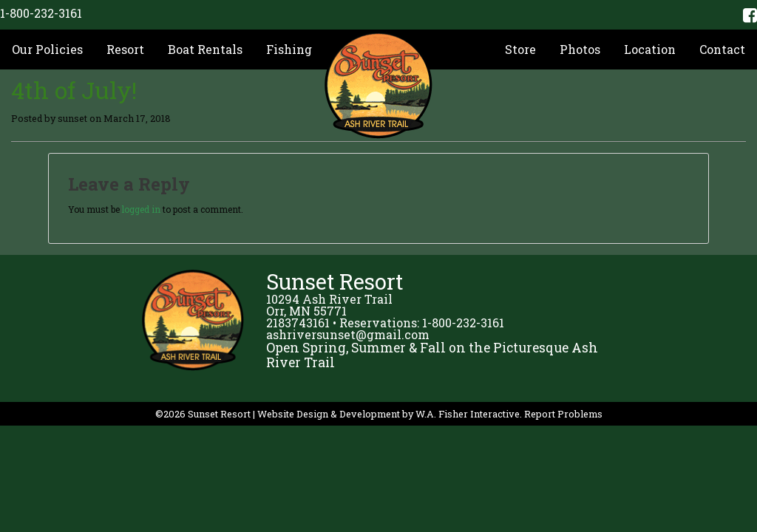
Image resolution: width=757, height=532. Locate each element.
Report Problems (563, 414)
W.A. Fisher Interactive (468, 414)
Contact (722, 49)
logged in (141, 209)
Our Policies (47, 49)
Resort (125, 49)
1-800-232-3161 (41, 13)
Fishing (289, 49)
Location (650, 49)
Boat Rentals (205, 49)
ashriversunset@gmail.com (348, 334)
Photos (580, 49)
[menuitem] (47, 50)
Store (520, 49)
